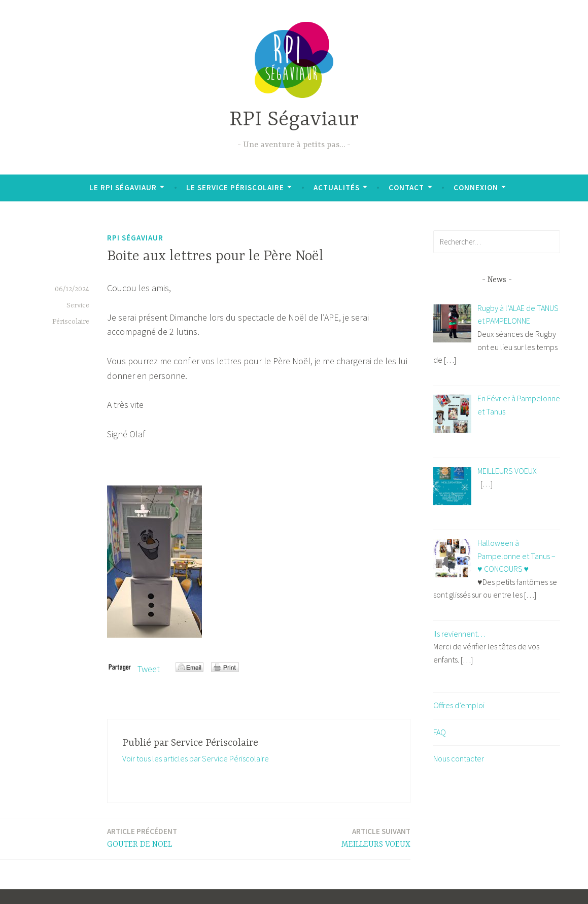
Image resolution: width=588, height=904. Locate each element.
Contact (406, 187)
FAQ (440, 732)
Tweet (149, 669)
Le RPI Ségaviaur (123, 187)
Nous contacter (459, 758)
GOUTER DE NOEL (142, 837)
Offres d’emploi (459, 705)
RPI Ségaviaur (294, 120)
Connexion (476, 187)
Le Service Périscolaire (235, 187)
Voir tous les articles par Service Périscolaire (196, 758)
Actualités (337, 187)
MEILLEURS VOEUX (376, 837)
